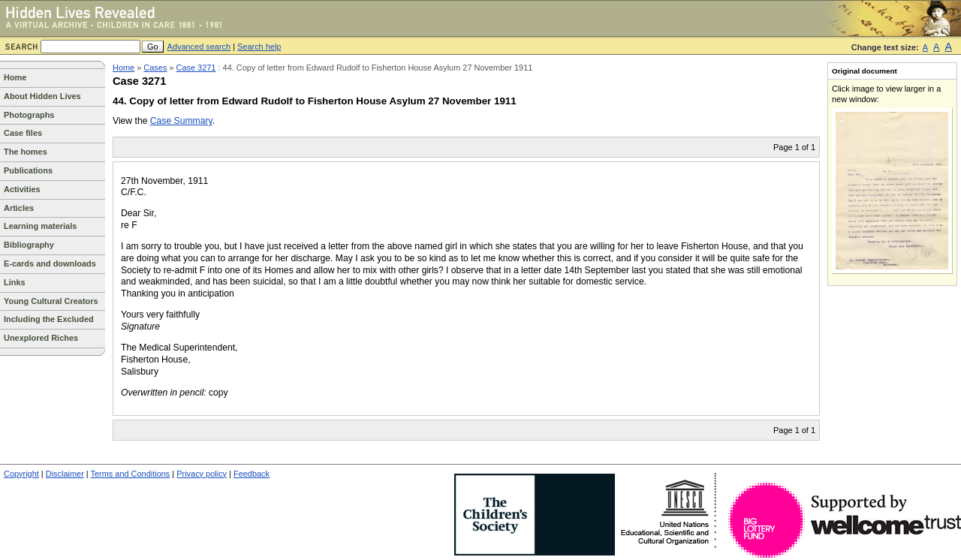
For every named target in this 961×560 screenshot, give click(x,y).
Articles (19, 208)
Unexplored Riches (41, 338)
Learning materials (40, 226)
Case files (23, 133)
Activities (22, 189)
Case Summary (181, 121)
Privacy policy (202, 474)
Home (15, 77)
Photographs (29, 115)
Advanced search (199, 47)
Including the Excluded (49, 319)
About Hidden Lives (42, 96)
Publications (28, 170)
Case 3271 (196, 68)
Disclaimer (65, 474)
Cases (155, 68)
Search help (259, 47)
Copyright (21, 474)
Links (15, 282)
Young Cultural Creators (51, 301)
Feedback (252, 474)
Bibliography (29, 245)
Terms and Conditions (131, 474)
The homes (26, 152)
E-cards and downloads (50, 263)
